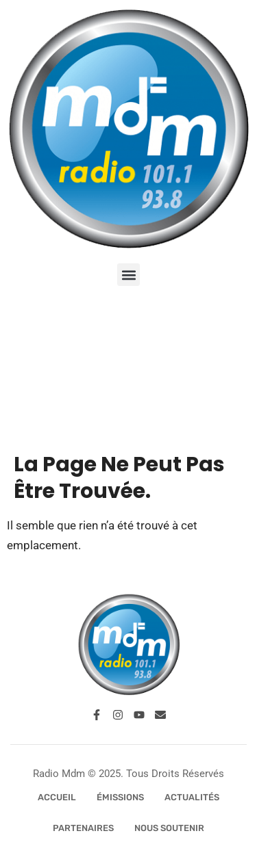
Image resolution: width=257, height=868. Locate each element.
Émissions (120, 797)
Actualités (192, 797)
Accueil (57, 797)
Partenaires (83, 828)
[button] (128, 275)
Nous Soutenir (169, 828)
